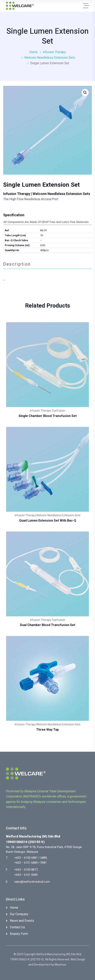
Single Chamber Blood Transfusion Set (48, 416)
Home (33, 52)
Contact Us (17, 927)
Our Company (19, 914)
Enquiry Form (19, 934)
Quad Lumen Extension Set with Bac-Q (48, 521)
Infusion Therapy (54, 52)
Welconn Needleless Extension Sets (50, 58)
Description (17, 264)
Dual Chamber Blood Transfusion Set (48, 625)
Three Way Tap (47, 730)
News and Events (22, 921)
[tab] (47, 264)
